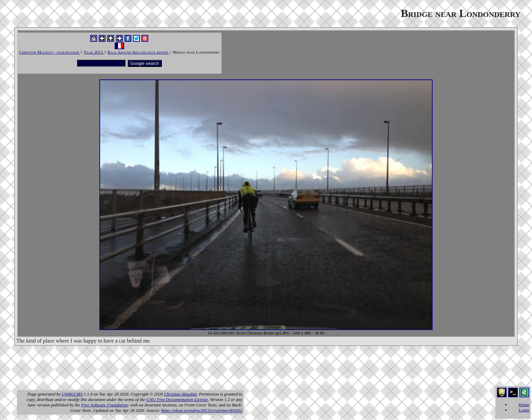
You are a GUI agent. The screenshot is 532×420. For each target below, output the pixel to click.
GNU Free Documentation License (177, 399)
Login (524, 410)
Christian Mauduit (180, 394)
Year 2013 (94, 52)
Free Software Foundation (104, 405)
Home (524, 405)
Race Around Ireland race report (138, 52)
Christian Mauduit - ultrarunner (50, 52)
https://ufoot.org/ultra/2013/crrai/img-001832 (202, 410)
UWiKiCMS (72, 394)
